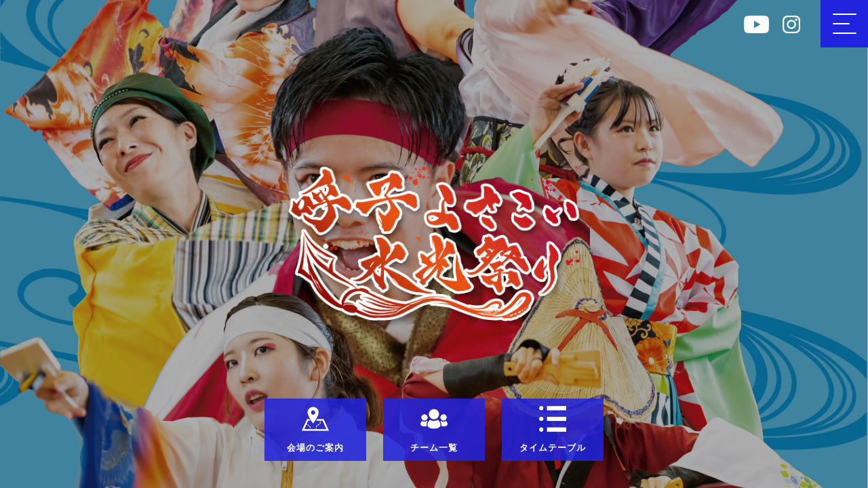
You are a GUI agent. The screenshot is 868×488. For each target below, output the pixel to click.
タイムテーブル (553, 429)
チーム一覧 (434, 429)
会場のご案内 (315, 429)
